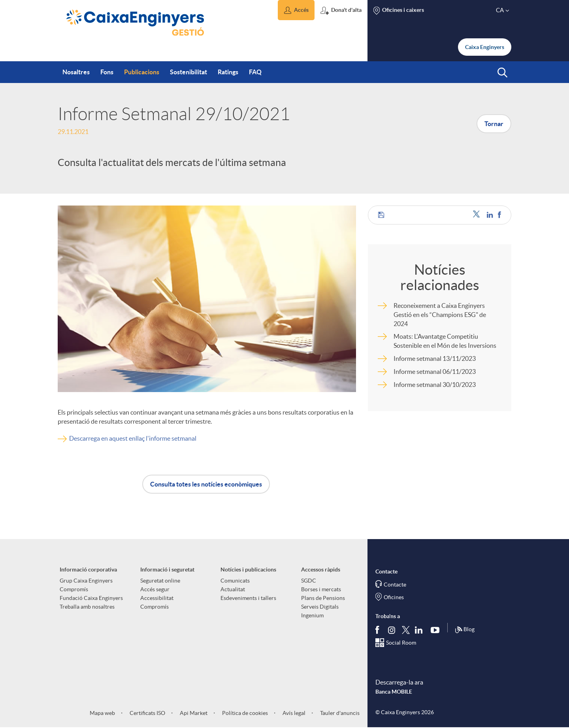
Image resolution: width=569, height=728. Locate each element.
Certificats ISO (147, 713)
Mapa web (102, 713)
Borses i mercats (321, 589)
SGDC (309, 581)
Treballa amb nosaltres (87, 607)
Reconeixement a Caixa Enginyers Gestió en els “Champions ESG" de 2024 (440, 315)
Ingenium (312, 615)
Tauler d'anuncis (339, 713)
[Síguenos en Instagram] (392, 629)
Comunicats (235, 581)
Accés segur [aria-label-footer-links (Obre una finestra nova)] (155, 589)
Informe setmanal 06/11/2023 (435, 372)
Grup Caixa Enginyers (86, 581)
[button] (296, 10)
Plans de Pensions (323, 598)
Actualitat (233, 589)
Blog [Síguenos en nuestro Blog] (465, 630)
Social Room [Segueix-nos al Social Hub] (401, 643)
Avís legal (293, 713)
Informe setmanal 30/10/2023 (435, 385)
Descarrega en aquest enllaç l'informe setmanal (133, 438)
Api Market (193, 713)
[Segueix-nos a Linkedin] (420, 630)
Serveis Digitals (320, 607)
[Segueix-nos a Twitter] (406, 629)
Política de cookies (244, 713)
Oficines (394, 597)
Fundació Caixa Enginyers (91, 598)
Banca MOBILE (394, 692)
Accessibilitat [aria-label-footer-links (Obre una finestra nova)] (157, 598)
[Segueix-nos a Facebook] (379, 630)
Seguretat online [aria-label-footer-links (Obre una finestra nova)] (160, 581)
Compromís (74, 589)
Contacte (395, 585)
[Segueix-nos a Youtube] (437, 630)
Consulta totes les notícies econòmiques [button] (206, 484)
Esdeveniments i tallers (248, 598)
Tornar (494, 124)
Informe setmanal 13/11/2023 (435, 358)
